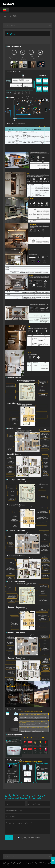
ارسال (9, 837)
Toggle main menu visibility (50, 9)
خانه (5, 16)
